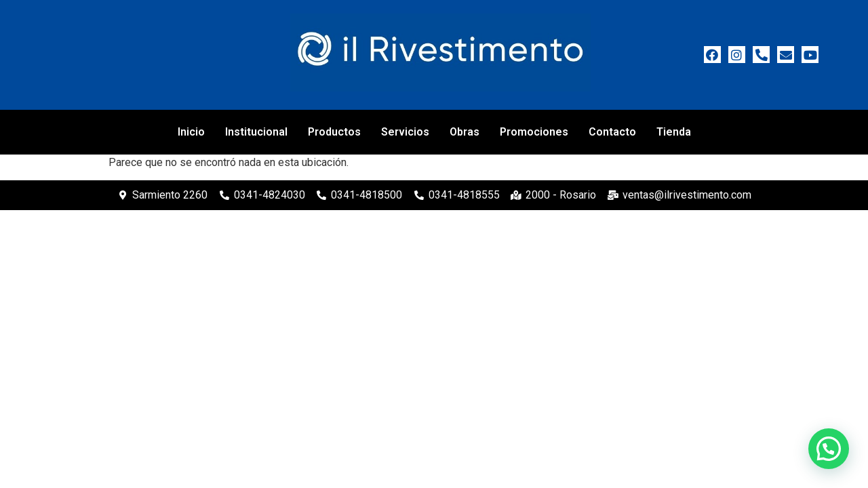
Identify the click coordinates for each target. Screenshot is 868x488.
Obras (465, 132)
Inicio (191, 132)
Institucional (256, 132)
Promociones (534, 132)
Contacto (612, 132)
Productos (334, 132)
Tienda (674, 132)
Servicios (405, 132)
